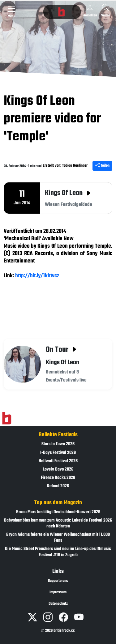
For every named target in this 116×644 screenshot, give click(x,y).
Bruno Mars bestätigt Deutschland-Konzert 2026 (58, 512)
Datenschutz (58, 604)
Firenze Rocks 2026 (58, 478)
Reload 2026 (58, 486)
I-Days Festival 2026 (58, 453)
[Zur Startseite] (7, 418)
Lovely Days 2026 (58, 469)
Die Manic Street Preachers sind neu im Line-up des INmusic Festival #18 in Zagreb (58, 552)
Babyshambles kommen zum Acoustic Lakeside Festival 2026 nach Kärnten (58, 523)
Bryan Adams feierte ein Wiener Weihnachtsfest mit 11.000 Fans (58, 538)
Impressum (58, 592)
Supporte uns (58, 581)
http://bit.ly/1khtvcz (37, 276)
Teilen (102, 166)
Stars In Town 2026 (58, 444)
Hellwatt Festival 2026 (58, 461)
